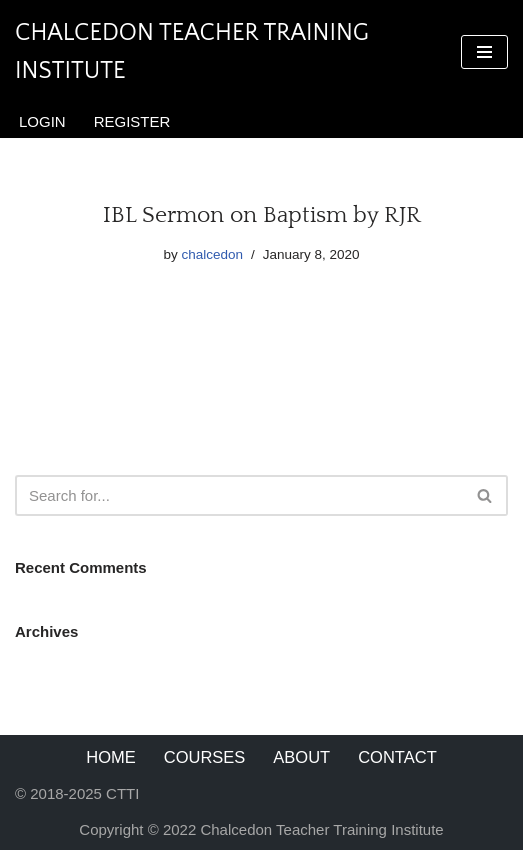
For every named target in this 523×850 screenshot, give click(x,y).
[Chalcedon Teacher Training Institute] (223, 52)
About (301, 757)
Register (132, 121)
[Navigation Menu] (484, 52)
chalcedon (212, 254)
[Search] (239, 495)
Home (111, 757)
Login (42, 121)
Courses (205, 757)
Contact (397, 757)
